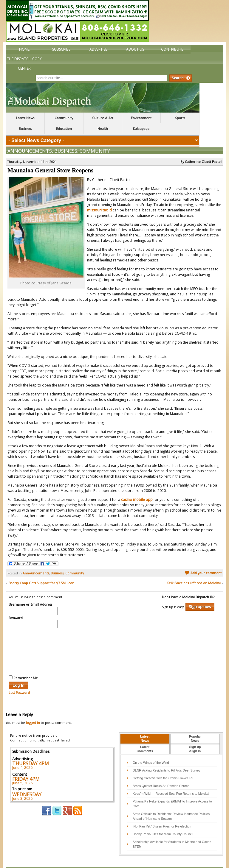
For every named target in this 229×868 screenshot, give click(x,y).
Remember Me (23, 665)
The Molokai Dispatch (103, 98)
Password (16, 606)
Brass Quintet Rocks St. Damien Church (161, 773)
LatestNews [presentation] (145, 726)
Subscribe (61, 49)
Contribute (172, 49)
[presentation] (33, 638)
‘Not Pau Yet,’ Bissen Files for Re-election (162, 814)
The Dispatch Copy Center (24, 64)
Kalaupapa (141, 129)
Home (24, 49)
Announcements (30, 138)
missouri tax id (99, 198)
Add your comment (203, 560)
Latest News (25, 118)
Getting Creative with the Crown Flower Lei (163, 766)
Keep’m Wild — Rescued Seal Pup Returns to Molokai (171, 781)
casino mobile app (137, 487)
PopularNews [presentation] (195, 726)
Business (25, 129)
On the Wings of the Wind (151, 750)
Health (103, 129)
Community (64, 118)
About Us (135, 49)
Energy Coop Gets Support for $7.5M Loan (41, 571)
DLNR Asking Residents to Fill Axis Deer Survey (167, 758)
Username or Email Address (30, 592)
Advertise (98, 49)
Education (64, 129)
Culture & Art (103, 118)
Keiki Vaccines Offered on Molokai (194, 571)
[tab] (145, 726)
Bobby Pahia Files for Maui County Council (163, 822)
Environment (141, 118)
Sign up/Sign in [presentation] (195, 736)
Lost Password (19, 680)
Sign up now (200, 594)
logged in (33, 710)
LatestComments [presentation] (145, 736)
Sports (180, 118)
